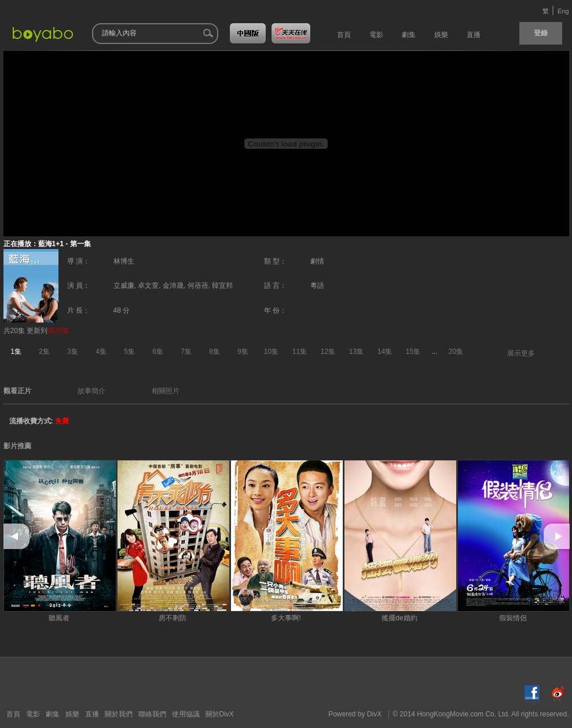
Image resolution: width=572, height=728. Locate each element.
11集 (300, 352)
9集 (243, 352)
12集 (328, 352)
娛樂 (72, 714)
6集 (158, 352)
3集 (73, 352)
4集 (101, 352)
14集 (385, 352)
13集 (356, 352)
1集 (16, 352)
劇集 (53, 714)
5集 (129, 352)
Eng (563, 11)
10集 (271, 352)
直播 (92, 714)
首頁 (13, 714)
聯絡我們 (152, 714)
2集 (44, 352)
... (435, 352)
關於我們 (119, 714)
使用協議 (186, 714)
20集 (456, 352)
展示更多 (521, 353)
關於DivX (220, 714)
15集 (413, 352)
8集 (214, 352)
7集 (186, 352)
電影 (33, 714)
